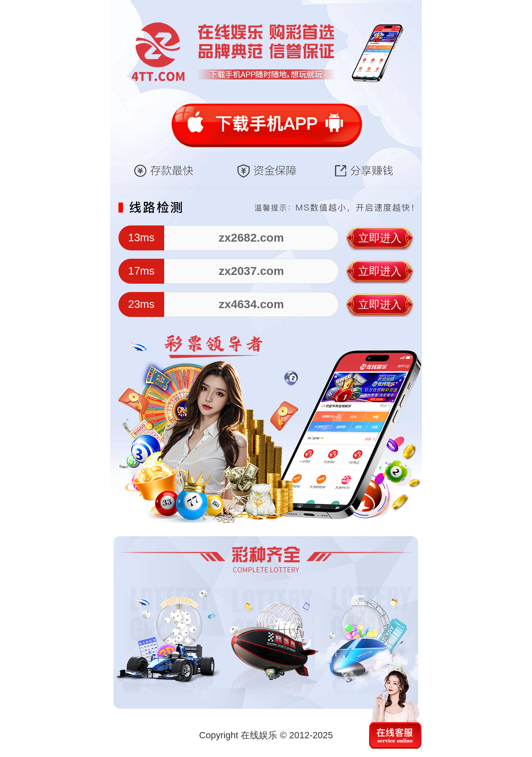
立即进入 (380, 238)
